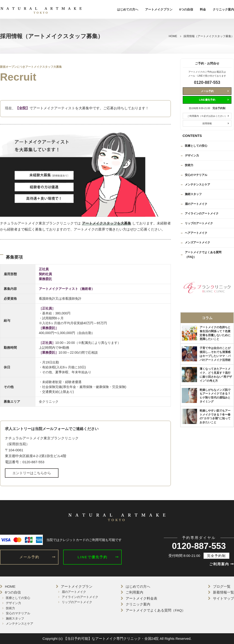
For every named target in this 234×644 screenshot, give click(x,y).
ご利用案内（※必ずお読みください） (207, 116)
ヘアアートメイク (196, 233)
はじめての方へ (128, 9)
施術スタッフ (193, 194)
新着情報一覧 (223, 592)
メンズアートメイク (197, 242)
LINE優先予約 (207, 100)
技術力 (189, 165)
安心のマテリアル (196, 175)
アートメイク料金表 (141, 598)
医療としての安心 (196, 146)
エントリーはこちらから (32, 473)
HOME (10, 586)
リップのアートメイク (199, 223)
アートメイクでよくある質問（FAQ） (203, 255)
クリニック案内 (223, 9)
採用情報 (207, 123)
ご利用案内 (222, 564)
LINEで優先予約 (92, 557)
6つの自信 (186, 9)
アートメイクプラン (159, 9)
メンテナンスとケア (197, 185)
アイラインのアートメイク (202, 213)
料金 (203, 9)
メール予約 (207, 91)
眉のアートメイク (196, 204)
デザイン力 (192, 156)
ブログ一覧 (222, 586)
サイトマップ (223, 598)
